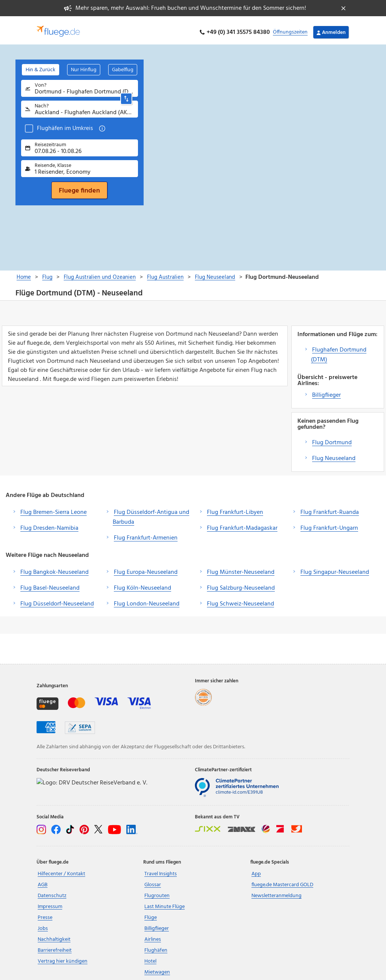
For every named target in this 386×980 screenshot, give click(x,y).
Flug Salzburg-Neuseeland (241, 584)
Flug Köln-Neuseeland (142, 584)
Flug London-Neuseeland (147, 600)
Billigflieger (326, 391)
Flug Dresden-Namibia (49, 524)
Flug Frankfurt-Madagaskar (242, 524)
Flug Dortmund (332, 439)
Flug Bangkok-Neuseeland (54, 568)
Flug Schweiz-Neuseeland (240, 600)
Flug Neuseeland (334, 454)
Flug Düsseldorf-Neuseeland (57, 600)
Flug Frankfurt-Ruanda (330, 508)
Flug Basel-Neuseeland (50, 584)
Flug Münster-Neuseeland (241, 568)
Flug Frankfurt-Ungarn (329, 524)
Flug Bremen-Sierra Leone (54, 508)
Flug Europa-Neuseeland (146, 568)
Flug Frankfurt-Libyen (235, 508)
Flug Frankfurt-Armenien (146, 534)
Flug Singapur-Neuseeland (335, 568)
